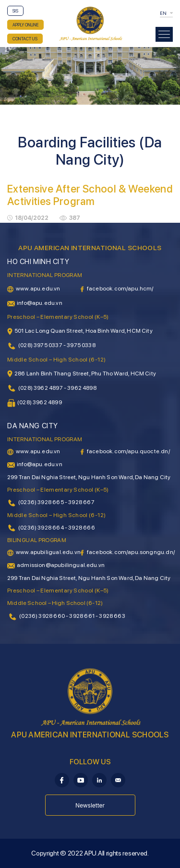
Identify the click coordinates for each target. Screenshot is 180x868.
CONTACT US (25, 39)
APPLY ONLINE (25, 25)
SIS (15, 11)
